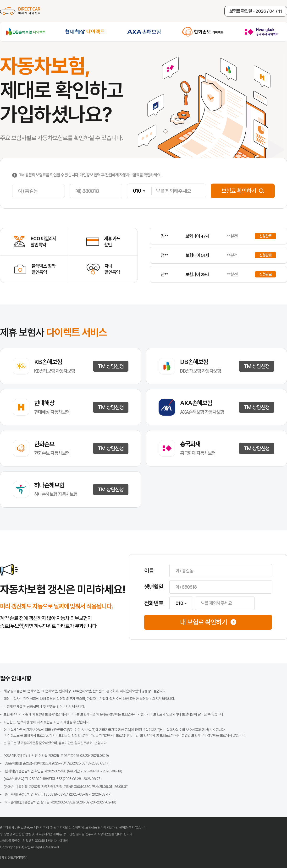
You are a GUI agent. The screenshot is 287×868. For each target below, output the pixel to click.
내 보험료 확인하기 (208, 622)
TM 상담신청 (111, 366)
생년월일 (154, 587)
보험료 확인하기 (243, 191)
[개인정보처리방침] (14, 857)
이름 (149, 571)
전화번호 (154, 603)
